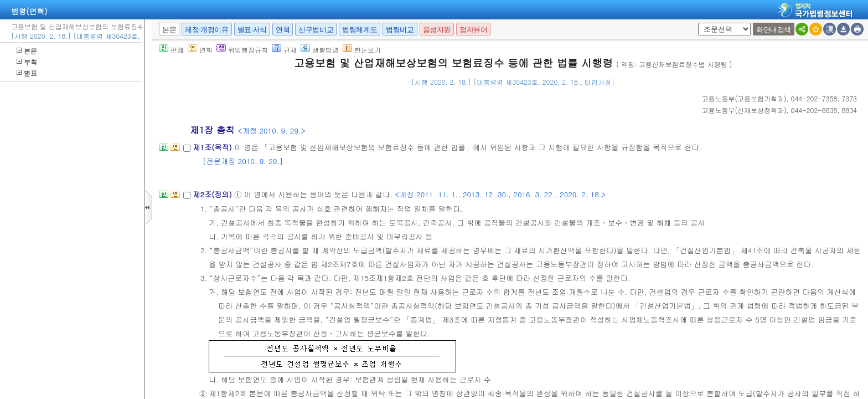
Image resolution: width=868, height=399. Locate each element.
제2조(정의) (213, 194)
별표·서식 (252, 30)
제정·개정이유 (206, 30)
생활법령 (320, 50)
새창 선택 (696, 23)
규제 (284, 50)
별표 (27, 73)
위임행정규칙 (242, 50)
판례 (171, 50)
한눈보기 (362, 50)
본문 (27, 51)
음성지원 (437, 30)
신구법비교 (316, 30)
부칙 (27, 62)
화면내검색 (774, 30)
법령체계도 (360, 30)
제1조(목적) (213, 147)
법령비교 (400, 30)
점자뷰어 (473, 30)
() (744, 98)
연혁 (283, 30)
